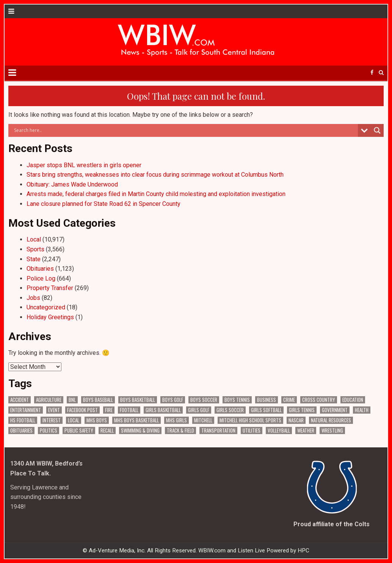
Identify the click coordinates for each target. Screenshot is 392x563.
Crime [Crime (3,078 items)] (289, 400)
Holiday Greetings (50, 317)
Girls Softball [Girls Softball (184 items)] (266, 410)
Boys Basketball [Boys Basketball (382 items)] (138, 400)
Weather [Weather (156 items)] (306, 430)
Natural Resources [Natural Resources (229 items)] (331, 420)
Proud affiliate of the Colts (332, 524)
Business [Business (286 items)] (267, 400)
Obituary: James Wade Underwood (72, 184)
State (34, 259)
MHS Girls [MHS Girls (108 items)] (176, 420)
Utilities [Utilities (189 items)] (252, 430)
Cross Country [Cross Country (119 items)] (319, 400)
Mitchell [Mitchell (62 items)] (203, 420)
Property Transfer (50, 288)
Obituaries (40, 269)
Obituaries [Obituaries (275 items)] (21, 430)
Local (34, 239)
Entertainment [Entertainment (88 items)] (26, 410)
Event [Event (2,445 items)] (54, 410)
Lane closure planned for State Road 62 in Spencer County (103, 204)
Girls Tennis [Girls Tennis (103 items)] (302, 410)
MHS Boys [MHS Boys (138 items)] (97, 420)
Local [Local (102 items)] (74, 420)
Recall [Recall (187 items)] (107, 430)
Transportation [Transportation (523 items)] (218, 430)
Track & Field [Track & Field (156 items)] (180, 430)
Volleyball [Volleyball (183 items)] (279, 430)
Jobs (33, 298)
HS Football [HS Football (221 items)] (23, 420)
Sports (35, 249)
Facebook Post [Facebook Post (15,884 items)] (82, 410)
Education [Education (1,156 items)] (353, 400)
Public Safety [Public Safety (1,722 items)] (79, 430)
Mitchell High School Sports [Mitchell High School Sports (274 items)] (250, 420)
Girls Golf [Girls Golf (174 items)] (199, 410)
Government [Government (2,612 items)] (335, 410)
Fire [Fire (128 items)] (109, 410)
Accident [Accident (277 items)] (20, 400)
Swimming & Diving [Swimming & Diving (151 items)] (140, 430)
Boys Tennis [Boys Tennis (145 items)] (237, 400)
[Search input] (185, 130)
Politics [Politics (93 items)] (49, 430)
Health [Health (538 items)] (362, 410)
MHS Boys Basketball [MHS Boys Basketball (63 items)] (136, 420)
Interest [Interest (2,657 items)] (52, 420)
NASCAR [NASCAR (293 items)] (296, 420)
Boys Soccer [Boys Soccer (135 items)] (204, 400)
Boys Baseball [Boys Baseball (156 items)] (98, 400)
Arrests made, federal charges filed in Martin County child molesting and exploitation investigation (156, 194)
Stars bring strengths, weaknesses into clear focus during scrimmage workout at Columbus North (155, 175)
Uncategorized (46, 307)
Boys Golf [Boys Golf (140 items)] (173, 400)
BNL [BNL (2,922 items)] (72, 400)
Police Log (41, 278)
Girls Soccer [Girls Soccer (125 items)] (230, 410)
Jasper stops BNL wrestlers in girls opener (84, 165)
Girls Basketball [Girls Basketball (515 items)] (163, 410)
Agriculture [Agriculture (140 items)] (49, 400)
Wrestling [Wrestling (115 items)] (332, 430)
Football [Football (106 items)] (129, 410)
